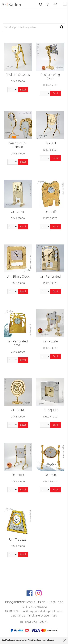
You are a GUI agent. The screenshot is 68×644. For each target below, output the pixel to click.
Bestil (23, 90)
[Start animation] (41, 4)
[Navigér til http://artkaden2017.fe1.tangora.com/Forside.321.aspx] (11, 4)
